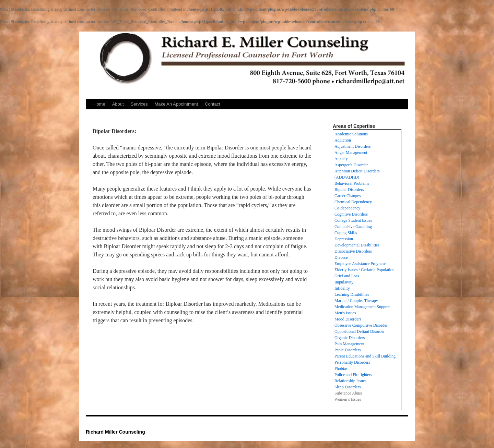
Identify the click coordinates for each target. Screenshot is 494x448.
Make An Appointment (176, 104)
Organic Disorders (350, 338)
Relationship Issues (350, 381)
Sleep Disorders (348, 387)
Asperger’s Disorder (351, 165)
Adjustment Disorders (353, 146)
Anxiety (341, 159)
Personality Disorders (352, 362)
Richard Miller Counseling (115, 432)
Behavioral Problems (352, 183)
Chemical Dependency (353, 202)
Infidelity (342, 288)
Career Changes (348, 196)
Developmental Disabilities (357, 245)
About (118, 104)
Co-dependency (347, 208)
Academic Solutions (351, 134)
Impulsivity (344, 282)
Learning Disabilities (352, 294)
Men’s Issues (345, 313)
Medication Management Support (362, 307)
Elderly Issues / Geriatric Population (364, 270)
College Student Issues (353, 220)
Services (139, 104)
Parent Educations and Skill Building (365, 356)
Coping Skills (346, 233)
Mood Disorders (348, 319)
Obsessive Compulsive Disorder (361, 325)
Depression (344, 239)
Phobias (341, 368)
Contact (213, 104)
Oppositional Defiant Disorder (360, 331)
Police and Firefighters (353, 375)
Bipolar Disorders (349, 190)
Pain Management (349, 344)
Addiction (343, 140)
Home (99, 104)
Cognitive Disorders (351, 214)
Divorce (341, 257)
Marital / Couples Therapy (356, 301)
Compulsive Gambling (353, 227)
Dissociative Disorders (353, 251)
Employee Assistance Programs (360, 264)
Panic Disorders (348, 350)
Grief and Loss (347, 276)
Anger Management (351, 153)
